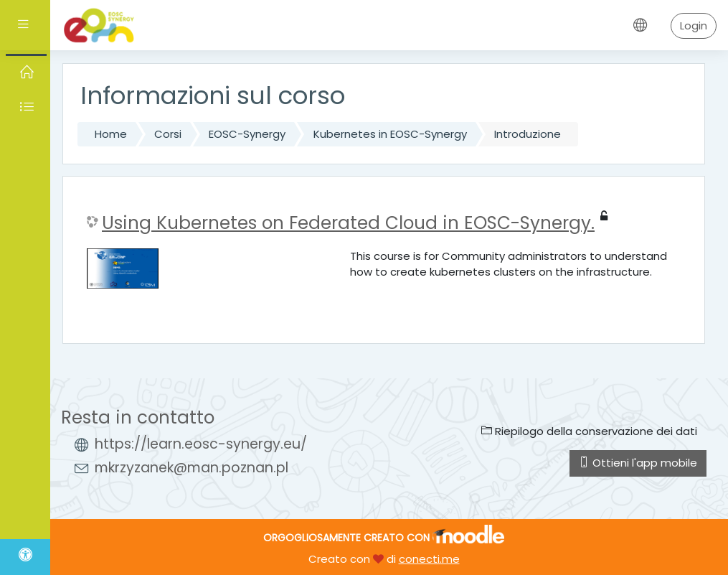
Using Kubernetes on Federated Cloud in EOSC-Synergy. (348, 223)
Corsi (168, 134)
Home (111, 134)
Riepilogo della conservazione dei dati (589, 431)
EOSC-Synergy (247, 134)
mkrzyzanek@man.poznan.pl (192, 468)
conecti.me (429, 559)
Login (694, 25)
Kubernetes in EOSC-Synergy (390, 134)
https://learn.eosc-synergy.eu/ (201, 444)
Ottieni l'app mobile (638, 463)
